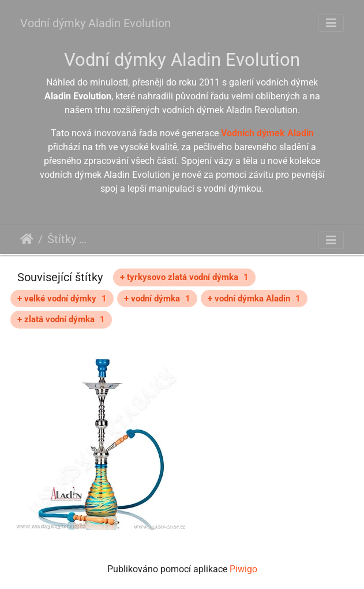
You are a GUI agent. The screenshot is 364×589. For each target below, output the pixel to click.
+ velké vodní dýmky (62, 299)
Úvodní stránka (27, 239)
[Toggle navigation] (331, 23)
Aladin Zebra (277, 241)
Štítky (62, 239)
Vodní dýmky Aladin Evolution (95, 23)
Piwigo (243, 569)
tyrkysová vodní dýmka (201, 241)
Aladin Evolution (119, 241)
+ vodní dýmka (157, 299)
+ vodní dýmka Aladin (254, 299)
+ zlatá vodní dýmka (61, 319)
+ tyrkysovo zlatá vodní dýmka (184, 277)
